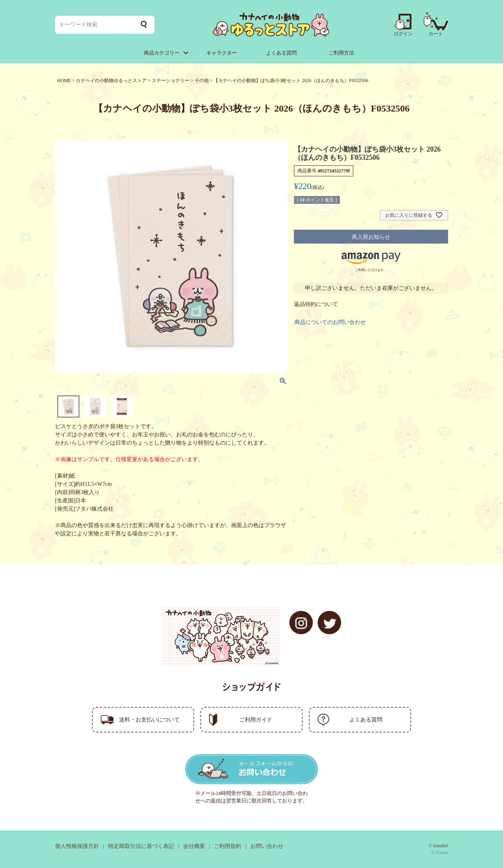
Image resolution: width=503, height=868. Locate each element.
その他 (202, 81)
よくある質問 (281, 53)
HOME (64, 81)
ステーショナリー (171, 81)
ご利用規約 (228, 846)
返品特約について (316, 304)
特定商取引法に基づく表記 (141, 846)
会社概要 (194, 846)
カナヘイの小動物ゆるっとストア (111, 81)
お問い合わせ (267, 846)
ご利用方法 (341, 53)
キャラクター (222, 53)
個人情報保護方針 (77, 846)
